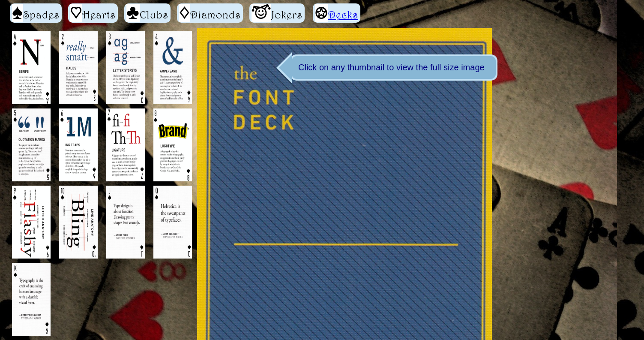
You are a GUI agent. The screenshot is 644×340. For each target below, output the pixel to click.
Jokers (277, 13)
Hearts (93, 13)
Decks (343, 15)
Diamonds (210, 13)
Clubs (147, 13)
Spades (36, 13)
